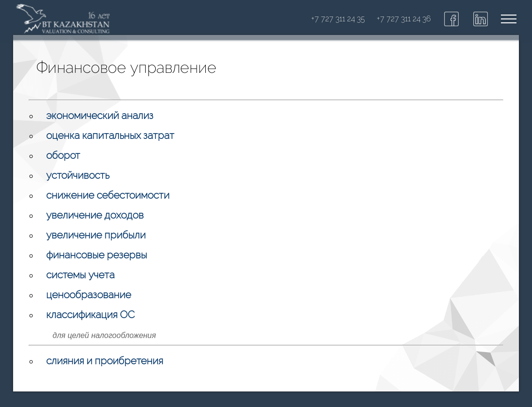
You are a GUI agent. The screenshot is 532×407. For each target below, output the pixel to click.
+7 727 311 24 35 (338, 19)
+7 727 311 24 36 (404, 19)
